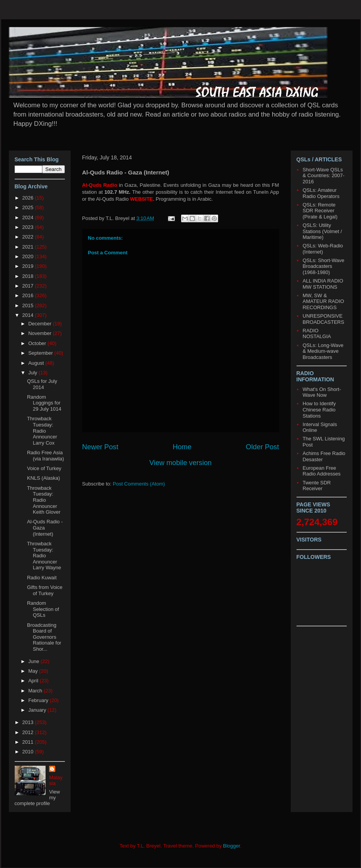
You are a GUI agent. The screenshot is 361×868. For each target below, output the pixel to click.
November (41, 333)
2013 (29, 722)
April (34, 681)
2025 (29, 207)
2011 (29, 742)
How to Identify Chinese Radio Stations (319, 409)
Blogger (232, 846)
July (33, 373)
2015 (29, 305)
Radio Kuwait (42, 578)
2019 (29, 266)
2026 (29, 198)
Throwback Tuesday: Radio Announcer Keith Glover (44, 500)
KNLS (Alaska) (43, 478)
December (41, 324)
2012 (29, 732)
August (37, 363)
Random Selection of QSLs (43, 609)
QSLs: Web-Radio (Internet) (323, 249)
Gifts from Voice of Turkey (45, 590)
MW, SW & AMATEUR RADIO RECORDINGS (323, 301)
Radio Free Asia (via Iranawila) (46, 456)
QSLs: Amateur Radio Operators (321, 193)
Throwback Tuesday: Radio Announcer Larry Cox (42, 431)
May (34, 671)
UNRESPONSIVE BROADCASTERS (324, 319)
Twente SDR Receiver (317, 486)
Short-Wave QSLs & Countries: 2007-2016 (324, 176)
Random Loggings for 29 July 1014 (44, 403)
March (36, 691)
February (39, 700)
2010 (29, 752)
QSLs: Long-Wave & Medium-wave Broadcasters (323, 351)
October (38, 343)
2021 (29, 247)
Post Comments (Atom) (139, 484)
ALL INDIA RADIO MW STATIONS (323, 284)
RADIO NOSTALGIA (317, 334)
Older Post (263, 447)
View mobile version (180, 463)
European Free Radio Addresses (322, 471)
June (34, 661)
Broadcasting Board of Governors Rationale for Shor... (44, 637)
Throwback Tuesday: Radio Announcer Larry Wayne (44, 556)
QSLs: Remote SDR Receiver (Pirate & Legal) (320, 211)
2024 (29, 217)
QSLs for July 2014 (42, 384)
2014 (29, 315)
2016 (29, 295)
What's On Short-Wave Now (322, 392)
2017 (29, 286)
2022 (29, 237)
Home (182, 447)
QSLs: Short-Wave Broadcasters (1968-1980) (324, 266)
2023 (29, 227)
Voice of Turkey (44, 468)
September (41, 353)
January (38, 710)
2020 (29, 256)
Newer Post (100, 447)
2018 (29, 276)
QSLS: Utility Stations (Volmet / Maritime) (322, 231)
